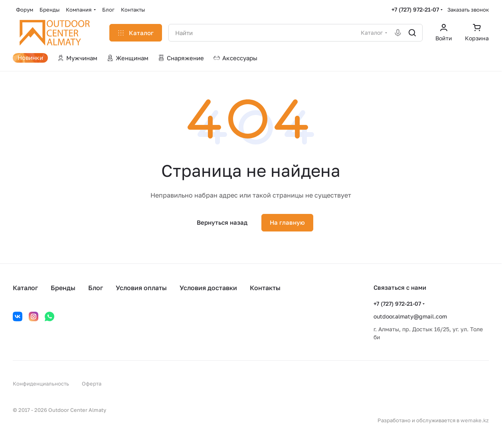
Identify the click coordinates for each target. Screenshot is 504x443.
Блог (96, 288)
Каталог (25, 288)
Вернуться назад (222, 222)
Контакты (265, 288)
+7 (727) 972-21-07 (415, 9)
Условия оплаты (141, 288)
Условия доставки (208, 288)
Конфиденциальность (41, 384)
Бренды (63, 288)
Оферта (92, 384)
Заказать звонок (468, 10)
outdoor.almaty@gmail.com (410, 316)
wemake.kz (475, 420)
